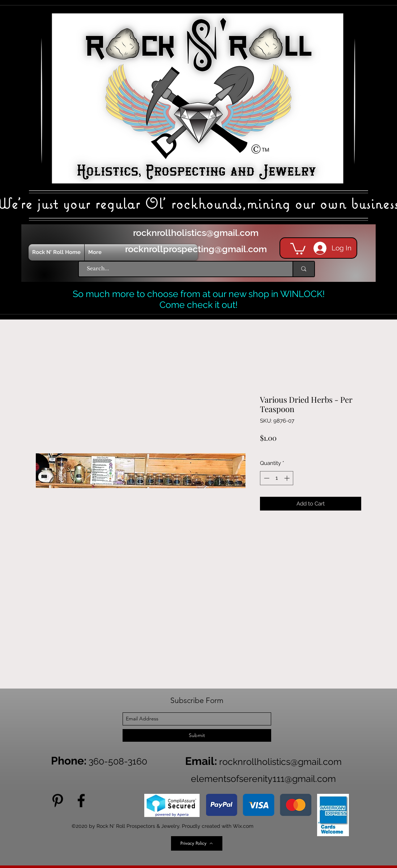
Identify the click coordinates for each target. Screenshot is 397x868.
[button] (298, 248)
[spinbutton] (277, 478)
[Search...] (182, 269)
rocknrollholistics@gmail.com (196, 233)
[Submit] (197, 735)
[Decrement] (266, 478)
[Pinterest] (58, 801)
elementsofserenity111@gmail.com (263, 779)
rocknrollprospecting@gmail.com (196, 249)
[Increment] (288, 478)
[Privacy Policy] (197, 843)
